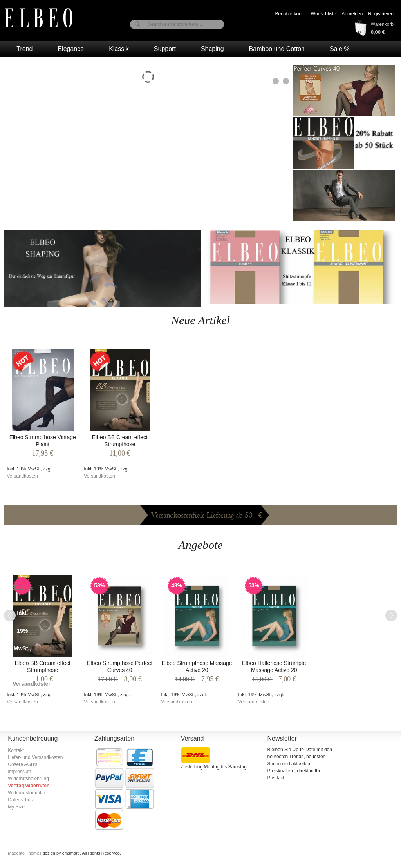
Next (391, 616)
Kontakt (16, 750)
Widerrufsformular (26, 793)
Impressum (19, 772)
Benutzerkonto (290, 14)
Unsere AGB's (23, 764)
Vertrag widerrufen (29, 786)
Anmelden (352, 14)
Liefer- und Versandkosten (35, 757)
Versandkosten (22, 476)
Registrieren (381, 14)
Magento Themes (25, 853)
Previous (10, 616)
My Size (16, 807)
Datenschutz (21, 800)
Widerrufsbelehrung (28, 779)
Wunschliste (323, 14)
